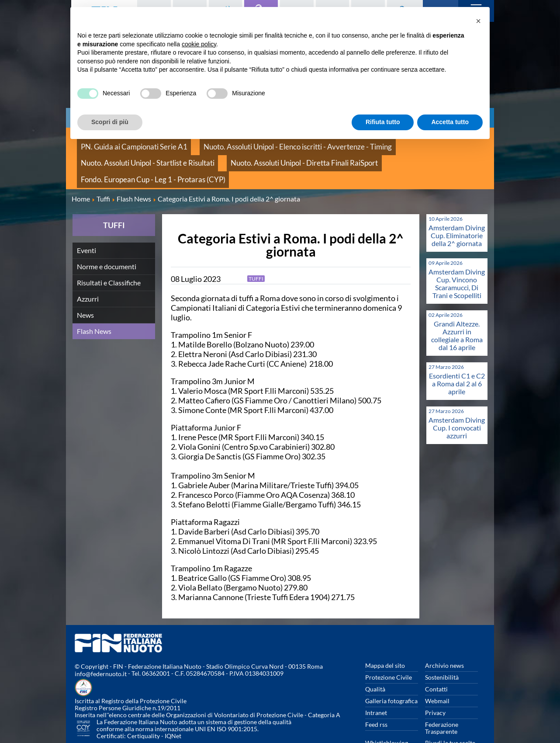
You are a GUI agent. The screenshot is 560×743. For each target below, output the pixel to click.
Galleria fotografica (391, 671)
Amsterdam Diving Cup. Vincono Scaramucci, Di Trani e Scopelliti (457, 253)
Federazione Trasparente (442, 698)
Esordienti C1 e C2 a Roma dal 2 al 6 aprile (457, 353)
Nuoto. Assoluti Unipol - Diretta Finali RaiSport (141, 153)
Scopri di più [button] (110, 122)
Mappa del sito (385, 635)
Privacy (435, 682)
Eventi (86, 220)
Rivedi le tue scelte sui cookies (450, 716)
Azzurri (88, 269)
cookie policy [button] (199, 44)
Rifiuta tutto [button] (383, 122)
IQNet (173, 706)
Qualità (375, 659)
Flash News (94, 301)
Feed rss (376, 694)
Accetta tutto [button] (450, 122)
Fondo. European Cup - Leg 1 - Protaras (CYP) (275, 153)
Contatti (436, 659)
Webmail (437, 671)
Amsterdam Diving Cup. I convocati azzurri (457, 398)
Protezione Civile (389, 647)
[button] (478, 21)
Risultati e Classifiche (109, 252)
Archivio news (444, 635)
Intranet (376, 682)
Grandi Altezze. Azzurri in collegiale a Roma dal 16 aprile (457, 305)
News (85, 285)
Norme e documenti (107, 236)
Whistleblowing (387, 713)
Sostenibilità (442, 647)
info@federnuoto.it (101, 644)
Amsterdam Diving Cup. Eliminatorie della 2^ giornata (457, 205)
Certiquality (143, 706)
